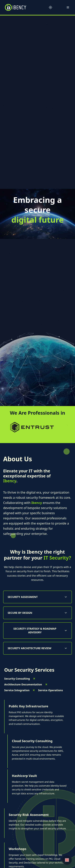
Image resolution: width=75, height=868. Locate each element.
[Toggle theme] (50, 7)
